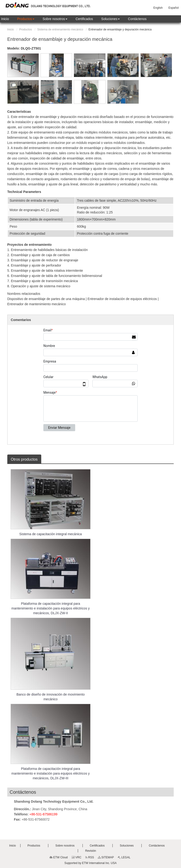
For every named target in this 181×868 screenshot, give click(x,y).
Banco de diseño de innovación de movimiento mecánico (51, 697)
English (158, 8)
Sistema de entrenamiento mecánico (60, 29)
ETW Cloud (59, 857)
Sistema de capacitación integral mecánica (51, 534)
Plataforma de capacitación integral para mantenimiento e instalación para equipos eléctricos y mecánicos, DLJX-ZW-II (50, 608)
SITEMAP (106, 857)
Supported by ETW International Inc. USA (90, 863)
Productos (25, 29)
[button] (26, 19)
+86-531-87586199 (43, 814)
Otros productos (24, 459)
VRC (77, 857)
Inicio (11, 29)
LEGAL (124, 857)
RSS (90, 857)
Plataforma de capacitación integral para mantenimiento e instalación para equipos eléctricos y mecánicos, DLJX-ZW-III (50, 773)
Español (174, 8)
